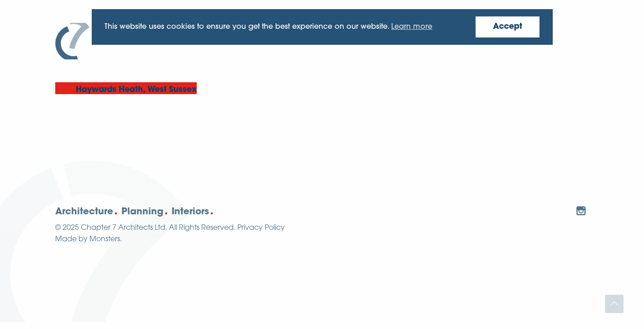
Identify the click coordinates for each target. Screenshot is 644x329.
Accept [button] (508, 27)
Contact (565, 37)
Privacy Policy (261, 228)
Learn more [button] (412, 27)
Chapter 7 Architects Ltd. (124, 228)
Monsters (105, 239)
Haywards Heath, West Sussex (136, 90)
